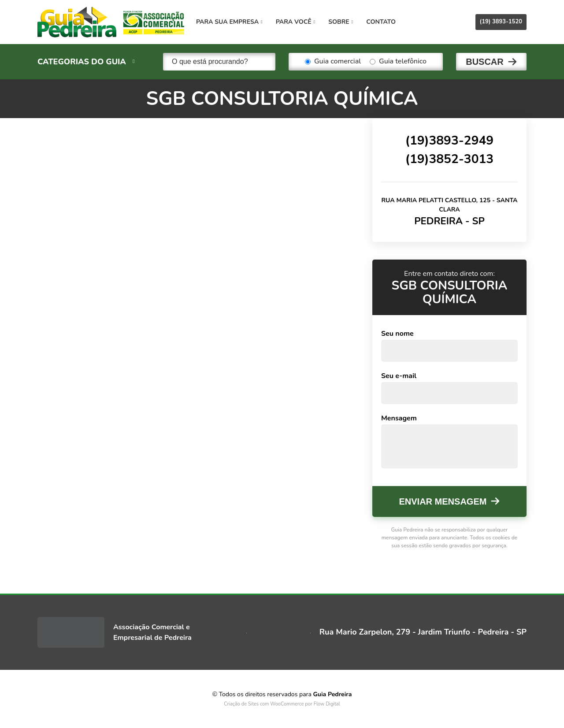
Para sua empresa (229, 22)
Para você (295, 22)
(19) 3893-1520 (501, 22)
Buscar (485, 62)
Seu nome (397, 334)
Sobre (341, 22)
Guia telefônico (398, 62)
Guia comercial (333, 62)
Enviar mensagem (443, 501)
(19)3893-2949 (449, 141)
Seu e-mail (399, 376)
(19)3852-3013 (449, 159)
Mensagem (399, 418)
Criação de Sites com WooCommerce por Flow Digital (282, 704)
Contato (381, 22)
